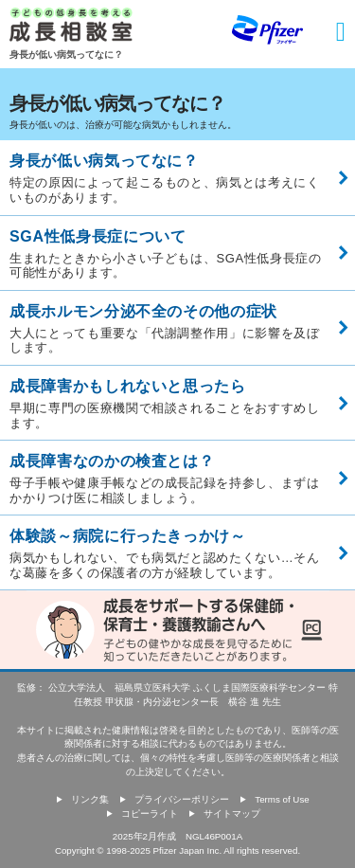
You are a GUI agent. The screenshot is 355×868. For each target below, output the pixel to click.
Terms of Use (282, 799)
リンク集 (90, 799)
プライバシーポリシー (182, 799)
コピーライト (150, 814)
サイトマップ (232, 814)
